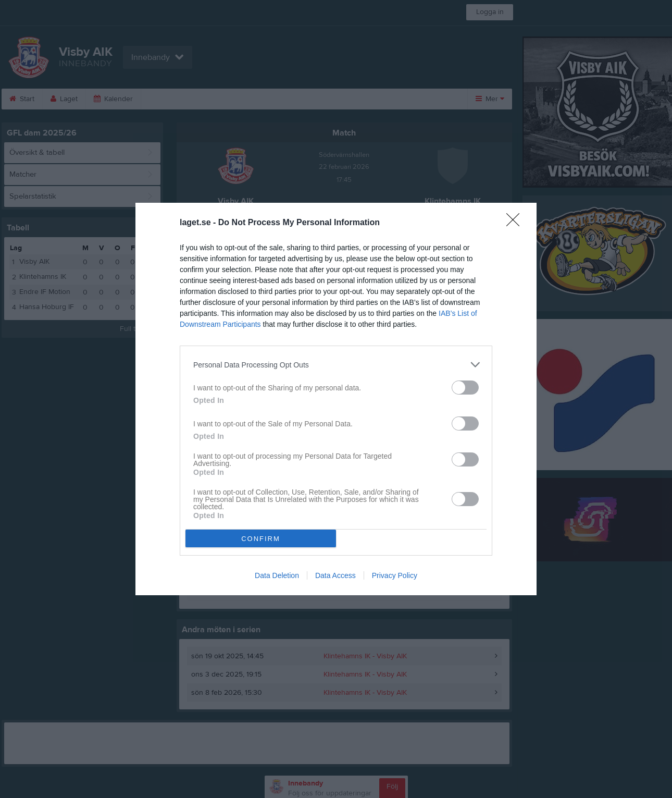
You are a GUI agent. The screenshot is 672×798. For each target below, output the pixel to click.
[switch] (465, 388)
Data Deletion (277, 575)
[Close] (516, 223)
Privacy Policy (395, 575)
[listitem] (336, 365)
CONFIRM (261, 539)
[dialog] (336, 399)
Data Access (335, 575)
